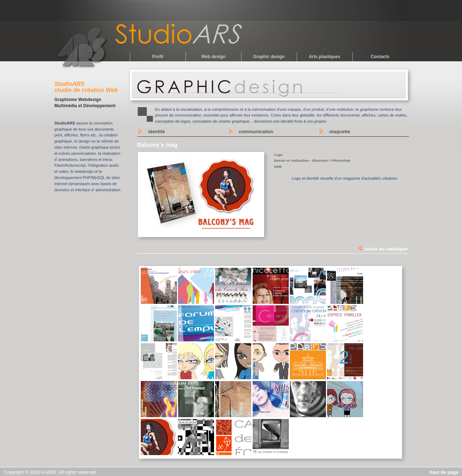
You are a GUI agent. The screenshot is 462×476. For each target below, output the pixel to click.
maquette (340, 132)
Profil (158, 57)
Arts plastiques (325, 57)
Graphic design (269, 57)
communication (256, 132)
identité (157, 132)
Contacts (380, 57)
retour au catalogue (383, 249)
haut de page (444, 472)
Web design (213, 57)
